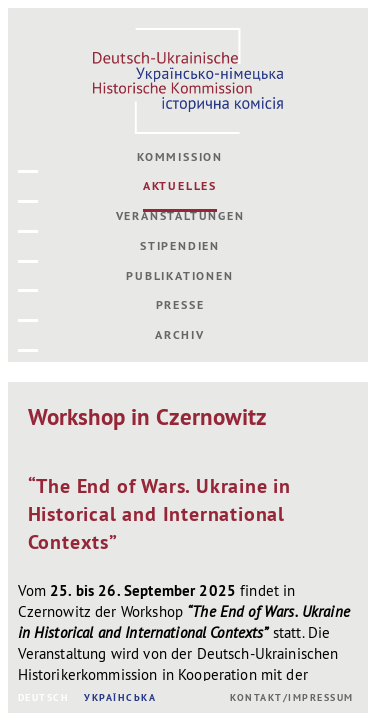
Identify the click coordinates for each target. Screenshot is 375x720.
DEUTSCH (44, 697)
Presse (180, 305)
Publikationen (179, 276)
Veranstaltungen (180, 216)
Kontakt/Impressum (292, 697)
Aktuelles (180, 186)
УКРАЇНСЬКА (120, 697)
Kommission (180, 157)
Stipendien (180, 246)
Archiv (180, 335)
